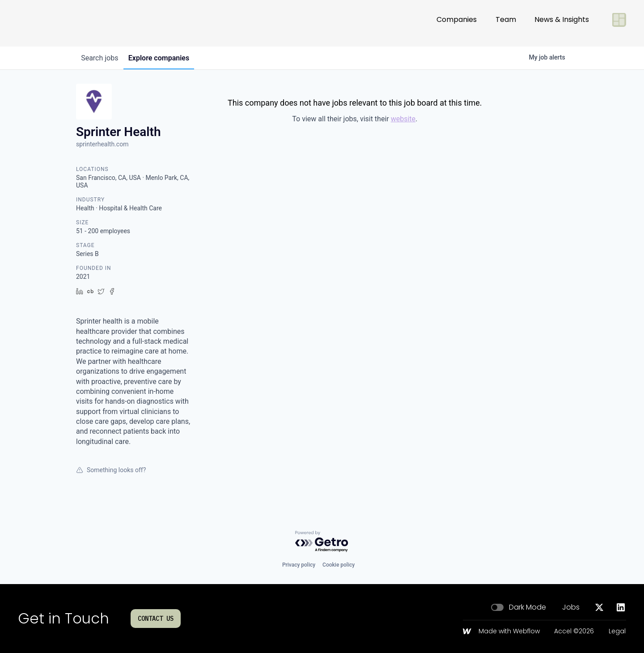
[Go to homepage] (47, 23)
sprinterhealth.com (102, 144)
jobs (102, 58)
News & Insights (562, 23)
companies (165, 58)
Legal (617, 632)
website (403, 119)
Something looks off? (111, 470)
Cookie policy (339, 565)
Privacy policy (299, 565)
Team (506, 23)
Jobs (571, 607)
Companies (457, 23)
